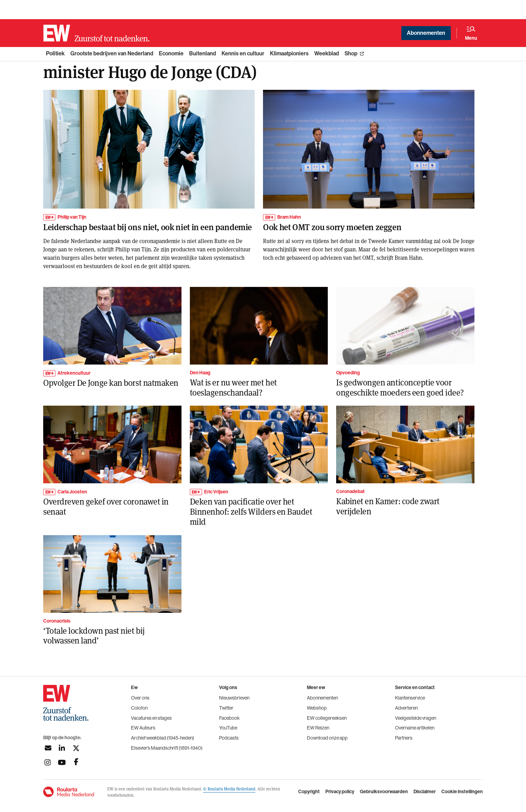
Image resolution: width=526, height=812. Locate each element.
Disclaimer (425, 792)
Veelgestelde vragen (416, 718)
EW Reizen (318, 728)
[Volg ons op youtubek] (62, 762)
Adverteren (406, 708)
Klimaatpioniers (289, 53)
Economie (171, 53)
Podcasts (229, 738)
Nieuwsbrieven (234, 698)
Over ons (140, 698)
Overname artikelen (415, 728)
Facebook (229, 718)
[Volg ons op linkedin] (62, 748)
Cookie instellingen (462, 792)
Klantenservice (410, 698)
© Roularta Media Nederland (229, 789)
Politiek (55, 53)
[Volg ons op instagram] (48, 762)
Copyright (309, 792)
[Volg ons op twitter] (76, 748)
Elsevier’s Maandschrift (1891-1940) (167, 748)
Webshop (317, 708)
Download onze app (327, 738)
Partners (404, 738)
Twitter (226, 708)
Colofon (139, 708)
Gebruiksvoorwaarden (384, 792)
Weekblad (327, 53)
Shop (351, 53)
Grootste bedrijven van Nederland (112, 53)
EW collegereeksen (327, 718)
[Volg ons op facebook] (76, 762)
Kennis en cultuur (243, 53)
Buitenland (203, 53)
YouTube (228, 728)
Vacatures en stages (151, 718)
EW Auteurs (143, 728)
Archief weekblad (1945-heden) (163, 738)
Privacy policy (340, 792)
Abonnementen (426, 33)
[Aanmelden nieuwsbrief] (48, 748)
